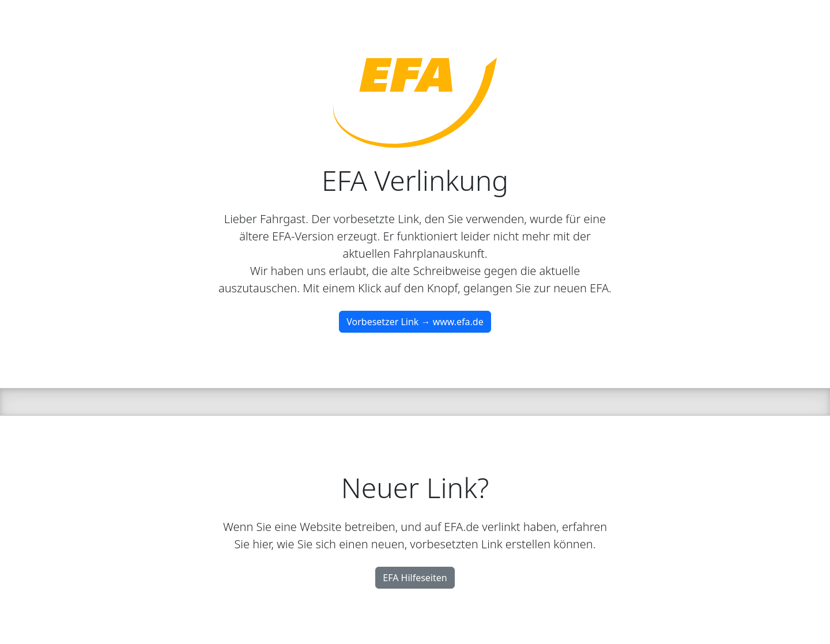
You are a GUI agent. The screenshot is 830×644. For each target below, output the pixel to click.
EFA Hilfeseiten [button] (415, 578)
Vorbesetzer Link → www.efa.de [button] (415, 322)
